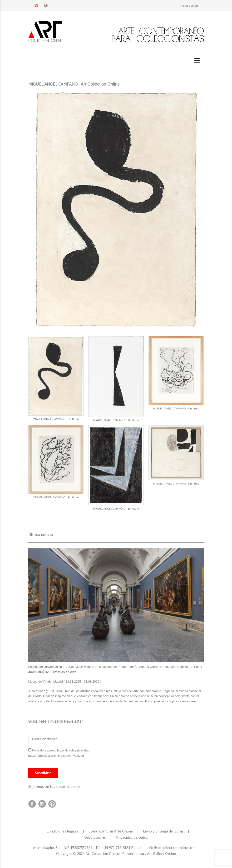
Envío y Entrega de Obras (163, 831)
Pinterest (52, 804)
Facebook (32, 804)
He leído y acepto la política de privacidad (61, 750)
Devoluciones (95, 837)
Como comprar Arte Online (111, 831)
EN (46, 5)
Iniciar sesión (189, 6)
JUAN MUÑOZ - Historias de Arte (52, 672)
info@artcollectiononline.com (171, 848)
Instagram (42, 804)
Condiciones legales (62, 831)
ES (36, 5)
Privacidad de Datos (132, 837)
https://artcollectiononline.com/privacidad (57, 756)
